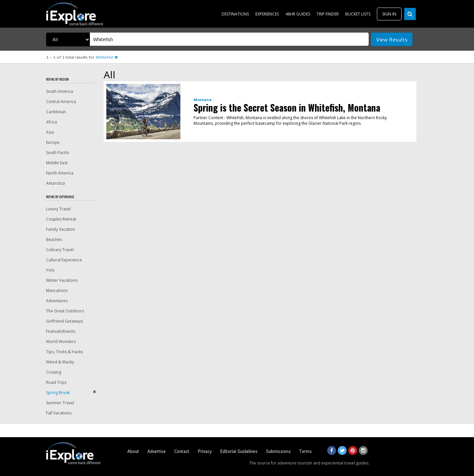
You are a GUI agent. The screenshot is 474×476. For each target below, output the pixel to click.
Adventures (57, 301)
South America (60, 91)
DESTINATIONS (235, 14)
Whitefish (106, 57)
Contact (182, 451)
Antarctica (55, 183)
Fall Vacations (59, 413)
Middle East (57, 163)
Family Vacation (61, 229)
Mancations (57, 291)
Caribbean (56, 112)
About (133, 451)
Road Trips (56, 382)
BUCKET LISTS (358, 14)
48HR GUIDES (298, 14)
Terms (305, 451)
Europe (53, 142)
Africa (52, 122)
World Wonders (61, 342)
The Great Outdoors (65, 311)
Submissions (278, 451)
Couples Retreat (61, 219)
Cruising (54, 372)
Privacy (205, 451)
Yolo (50, 270)
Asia (50, 132)
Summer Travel (60, 403)
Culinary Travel (60, 250)
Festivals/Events (61, 331)
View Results (392, 39)
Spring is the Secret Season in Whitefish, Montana (287, 107)
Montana (203, 100)
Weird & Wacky (60, 362)
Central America (61, 102)
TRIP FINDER (328, 14)
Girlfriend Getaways (65, 321)
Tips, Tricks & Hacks (65, 352)
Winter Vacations (62, 280)
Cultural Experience (64, 260)
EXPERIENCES (267, 14)
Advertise (156, 451)
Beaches (54, 239)
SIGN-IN (389, 14)
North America (60, 173)
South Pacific (58, 153)
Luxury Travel (58, 209)
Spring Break (58, 393)
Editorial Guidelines (239, 451)
